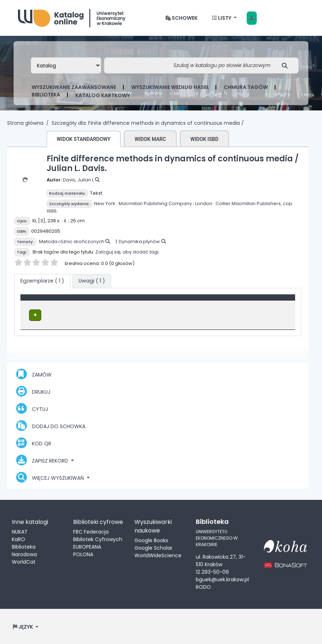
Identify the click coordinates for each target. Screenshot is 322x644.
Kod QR (34, 442)
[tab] (92, 281)
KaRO (18, 539)
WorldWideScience (158, 555)
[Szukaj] (287, 65)
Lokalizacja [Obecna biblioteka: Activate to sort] (150, 301)
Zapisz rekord (43, 460)
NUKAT (20, 531)
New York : (106, 203)
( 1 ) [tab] (42, 281)
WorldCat (24, 562)
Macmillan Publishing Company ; (156, 203)
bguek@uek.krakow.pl (222, 579)
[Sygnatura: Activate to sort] (219, 301)
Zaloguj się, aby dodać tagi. (127, 252)
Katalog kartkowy (103, 95)
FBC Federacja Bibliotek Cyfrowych (98, 535)
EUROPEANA (87, 546)
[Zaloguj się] (252, 18)
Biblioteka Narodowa (24, 550)
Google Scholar (153, 548)
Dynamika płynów (139, 241)
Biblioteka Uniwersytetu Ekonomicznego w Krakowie (72, 16)
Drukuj (33, 391)
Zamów (34, 374)
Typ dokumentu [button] (45, 301)
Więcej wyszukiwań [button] (51, 477)
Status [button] (260, 301)
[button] (182, 18)
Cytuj (32, 408)
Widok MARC (150, 139)
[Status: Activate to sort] (272, 301)
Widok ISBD (204, 139)
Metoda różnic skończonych (72, 241)
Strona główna (25, 123)
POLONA (83, 554)
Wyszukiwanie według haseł (170, 87)
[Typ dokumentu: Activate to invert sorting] (76, 301)
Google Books (151, 540)
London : (205, 203)
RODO (203, 586)
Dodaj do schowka (51, 425)
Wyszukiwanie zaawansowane (74, 87)
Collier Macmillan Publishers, (249, 203)
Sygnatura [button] (208, 301)
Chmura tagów (246, 87)
